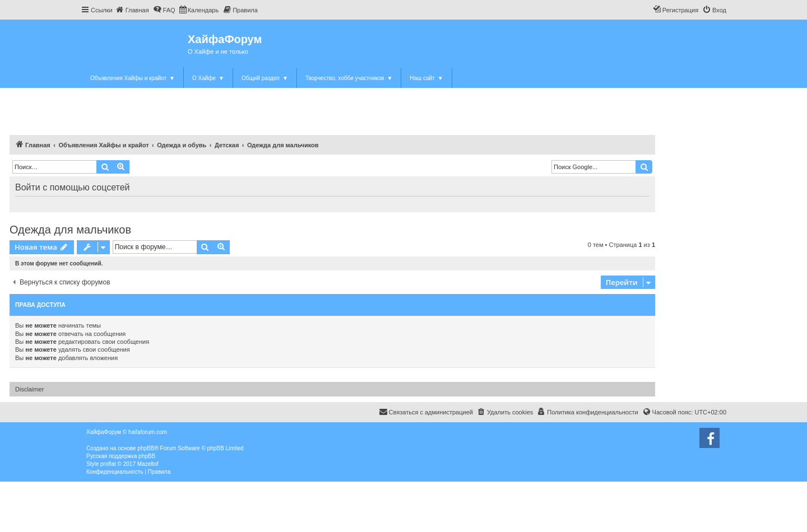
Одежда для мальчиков (70, 230)
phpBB (146, 448)
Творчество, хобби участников (349, 78)
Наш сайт (426, 78)
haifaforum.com (148, 432)
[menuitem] (132, 10)
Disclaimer (29, 389)
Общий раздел (265, 78)
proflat (108, 464)
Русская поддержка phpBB (121, 456)
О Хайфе (208, 78)
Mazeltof (148, 464)
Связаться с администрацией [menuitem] (426, 412)
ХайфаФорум (225, 39)
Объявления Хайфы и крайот (133, 78)
